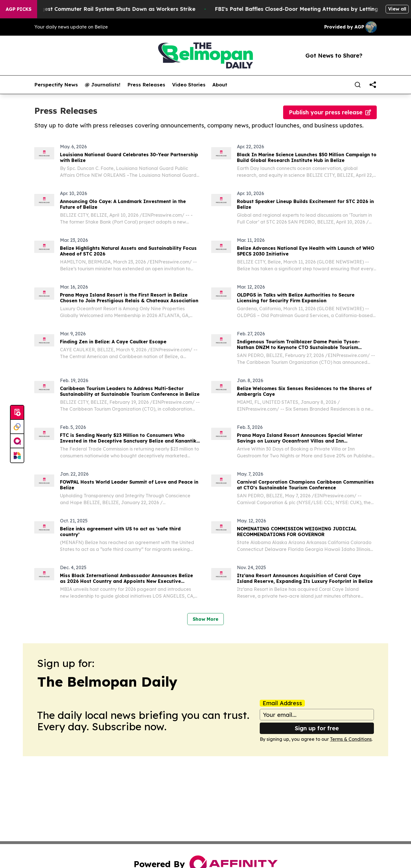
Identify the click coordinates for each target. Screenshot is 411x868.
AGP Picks (19, 9)
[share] (373, 85)
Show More (205, 619)
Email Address (282, 703)
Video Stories (189, 85)
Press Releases (146, 85)
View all (397, 9)
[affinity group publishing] (17, 441)
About (220, 85)
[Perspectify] (17, 427)
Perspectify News (56, 85)
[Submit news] (17, 413)
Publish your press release (330, 112)
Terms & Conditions (351, 739)
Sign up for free (317, 728)
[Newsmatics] (17, 455)
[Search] (358, 85)
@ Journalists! (103, 85)
